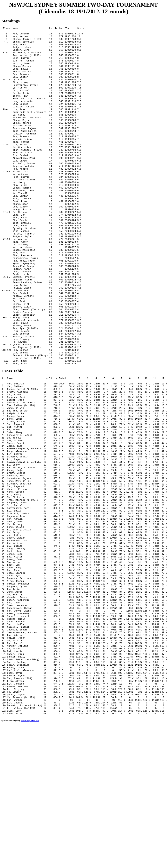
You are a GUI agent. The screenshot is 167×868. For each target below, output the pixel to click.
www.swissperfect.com (30, 856)
